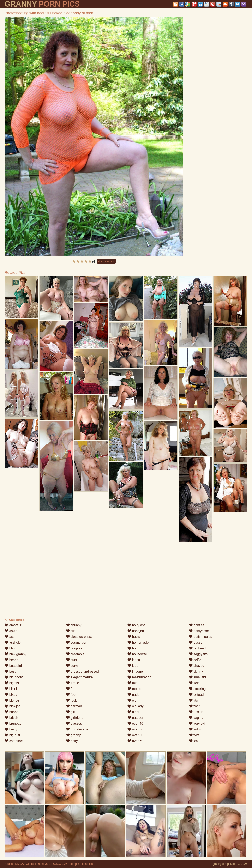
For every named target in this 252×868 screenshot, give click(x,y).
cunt (71, 660)
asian (11, 631)
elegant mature (79, 677)
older (133, 712)
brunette (13, 724)
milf (132, 683)
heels (134, 637)
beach (11, 660)
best (10, 671)
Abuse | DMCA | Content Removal (26, 864)
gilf (70, 712)
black (11, 695)
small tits (198, 677)
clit (70, 631)
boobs (11, 712)
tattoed (196, 695)
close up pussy (79, 637)
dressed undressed (82, 671)
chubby (74, 625)
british (11, 718)
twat (194, 706)
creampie (75, 654)
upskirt (196, 712)
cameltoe (14, 741)
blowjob (13, 706)
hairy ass (136, 625)
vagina (196, 718)
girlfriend (75, 718)
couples (74, 648)
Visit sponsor (106, 261)
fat (70, 689)
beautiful (13, 666)
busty (11, 729)
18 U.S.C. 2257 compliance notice (71, 864)
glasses (74, 724)
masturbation (139, 677)
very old (197, 724)
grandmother (78, 729)
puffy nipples (200, 637)
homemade (138, 642)
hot (132, 648)
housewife (137, 654)
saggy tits (198, 654)
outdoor (135, 718)
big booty (14, 677)
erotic (72, 683)
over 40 (135, 724)
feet (71, 695)
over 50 (135, 729)
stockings (198, 689)
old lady (136, 706)
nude (133, 695)
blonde (12, 700)
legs (133, 666)
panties (197, 625)
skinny (196, 671)
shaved (197, 666)
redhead (197, 648)
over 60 (135, 735)
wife (194, 735)
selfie (195, 660)
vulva (195, 729)
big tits (12, 683)
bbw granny (15, 654)
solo (194, 683)
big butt (12, 735)
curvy (72, 666)
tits (193, 700)
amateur (13, 625)
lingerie (135, 671)
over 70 (135, 741)
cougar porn (77, 642)
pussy (196, 642)
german (74, 706)
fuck (71, 700)
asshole (13, 642)
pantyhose (199, 631)
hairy (72, 741)
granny (73, 735)
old (132, 700)
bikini (11, 689)
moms (134, 689)
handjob (136, 631)
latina (134, 660)
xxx (194, 741)
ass (9, 637)
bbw (10, 648)
